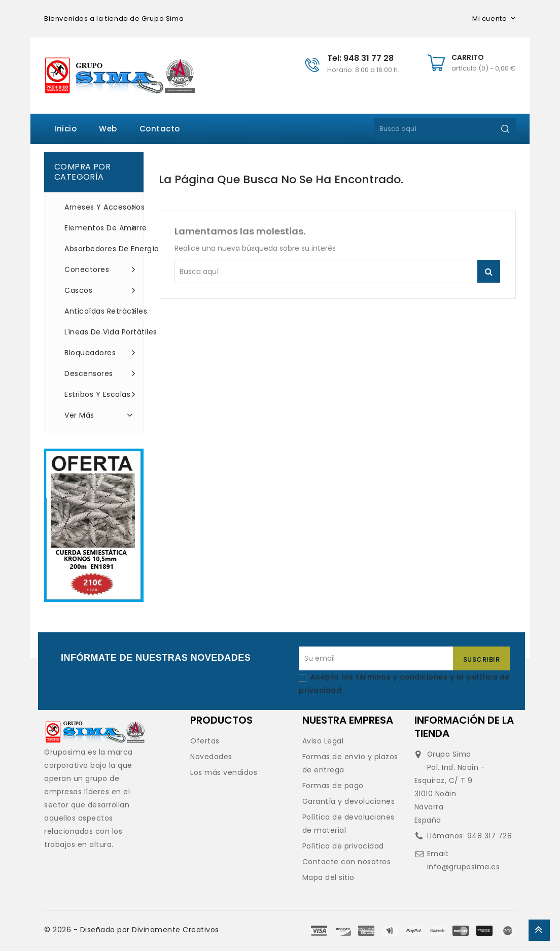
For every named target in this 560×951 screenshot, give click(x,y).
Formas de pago (333, 786)
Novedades (211, 757)
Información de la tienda (464, 727)
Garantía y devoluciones (349, 801)
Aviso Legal (323, 741)
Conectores (100, 269)
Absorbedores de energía (100, 249)
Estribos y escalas (100, 394)
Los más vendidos (224, 772)
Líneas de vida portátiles (100, 332)
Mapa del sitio (328, 877)
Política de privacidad (343, 846)
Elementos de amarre (100, 228)
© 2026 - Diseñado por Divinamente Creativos (132, 930)
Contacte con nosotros (347, 862)
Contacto (160, 129)
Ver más (100, 415)
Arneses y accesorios (100, 207)
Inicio (65, 129)
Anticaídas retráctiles (100, 311)
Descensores (100, 373)
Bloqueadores (100, 353)
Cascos (100, 290)
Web (108, 129)
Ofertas (205, 741)
